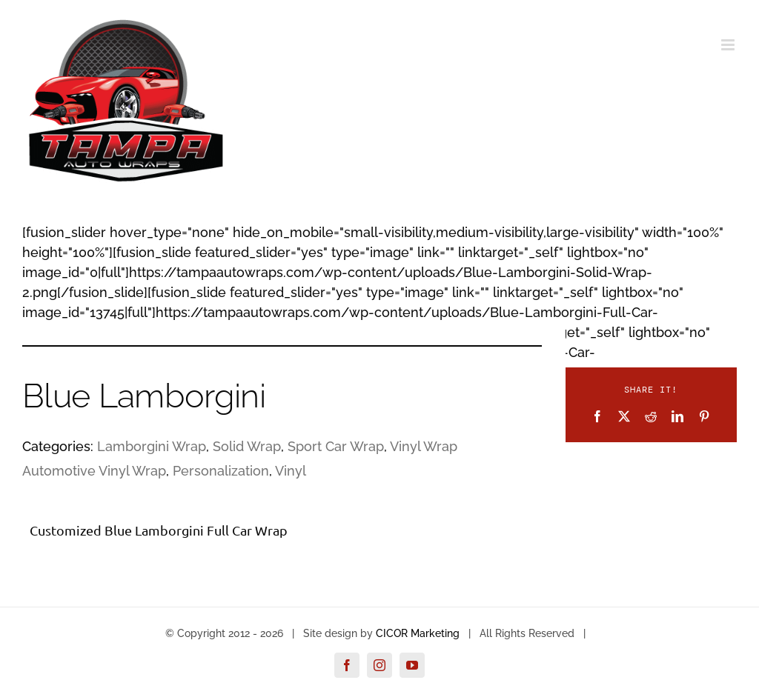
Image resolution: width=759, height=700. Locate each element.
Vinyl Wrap (424, 446)
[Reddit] (651, 416)
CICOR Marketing (418, 633)
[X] (624, 416)
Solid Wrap (247, 446)
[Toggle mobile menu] (729, 45)
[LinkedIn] (677, 416)
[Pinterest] (704, 416)
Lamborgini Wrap (152, 446)
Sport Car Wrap (336, 446)
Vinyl (291, 471)
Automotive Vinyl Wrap (94, 471)
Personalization (221, 471)
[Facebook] (597, 416)
